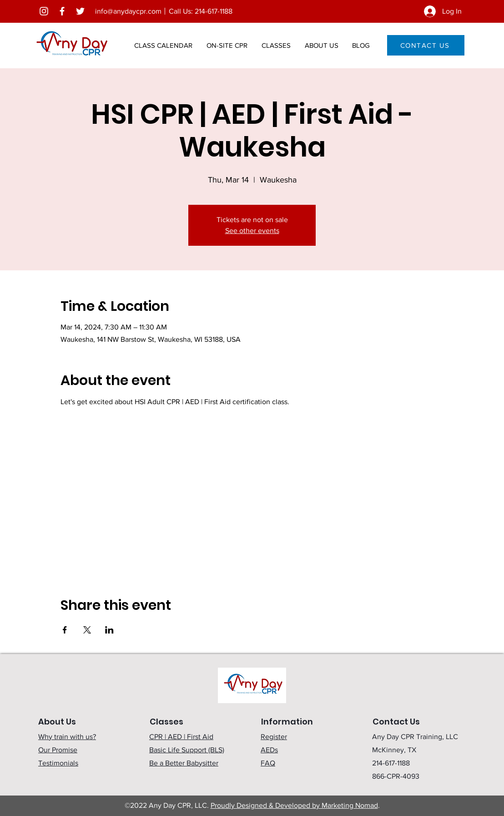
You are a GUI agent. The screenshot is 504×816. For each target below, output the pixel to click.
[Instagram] (44, 11)
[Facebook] (62, 11)
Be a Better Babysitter (184, 763)
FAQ (268, 763)
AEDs (269, 750)
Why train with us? (67, 737)
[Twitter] (80, 11)
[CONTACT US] (426, 45)
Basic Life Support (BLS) (187, 750)
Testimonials (58, 763)
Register (274, 737)
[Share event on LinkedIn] (109, 630)
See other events (252, 231)
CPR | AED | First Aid (181, 737)
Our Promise (58, 750)
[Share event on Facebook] (65, 630)
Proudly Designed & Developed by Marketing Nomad (294, 805)
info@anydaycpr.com (128, 11)
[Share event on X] (87, 630)
